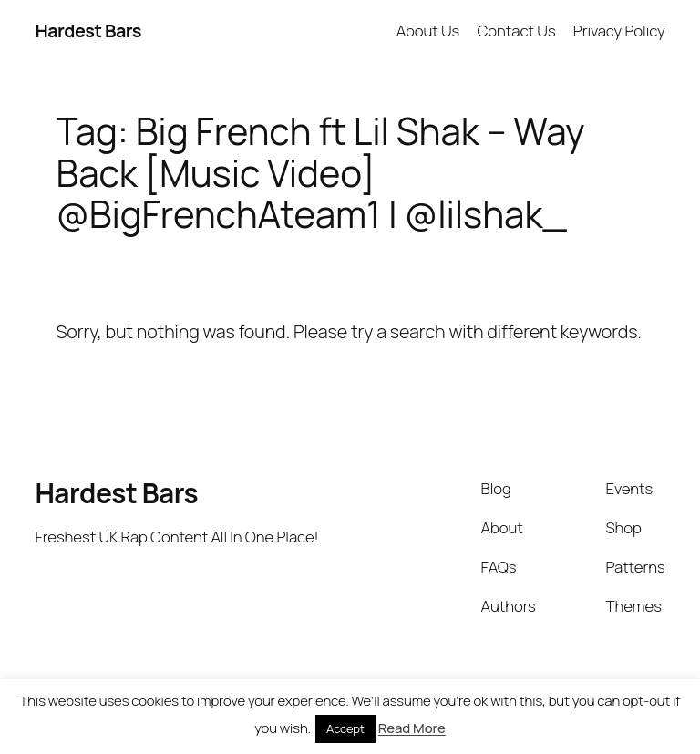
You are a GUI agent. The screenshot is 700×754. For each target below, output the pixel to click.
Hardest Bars (88, 31)
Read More (412, 728)
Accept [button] (345, 728)
